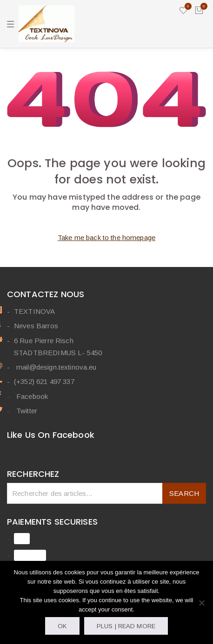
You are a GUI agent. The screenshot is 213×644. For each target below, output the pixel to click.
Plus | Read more (126, 626)
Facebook (32, 396)
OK (62, 626)
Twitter (27, 411)
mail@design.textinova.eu (57, 367)
